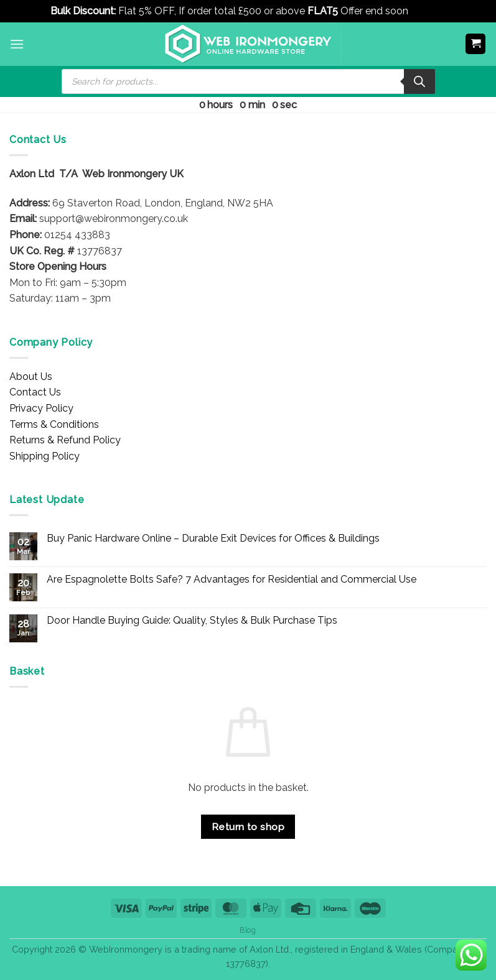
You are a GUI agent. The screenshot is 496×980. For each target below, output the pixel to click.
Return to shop (248, 827)
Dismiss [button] (428, 11)
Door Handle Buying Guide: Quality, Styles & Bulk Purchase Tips (192, 620)
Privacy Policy (41, 408)
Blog (248, 930)
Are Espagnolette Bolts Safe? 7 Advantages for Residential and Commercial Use (232, 579)
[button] (17, 44)
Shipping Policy (44, 456)
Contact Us (35, 392)
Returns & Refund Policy (65, 440)
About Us (31, 377)
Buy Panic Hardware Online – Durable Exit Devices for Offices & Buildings (213, 538)
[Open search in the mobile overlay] (248, 81)
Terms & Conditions (54, 424)
